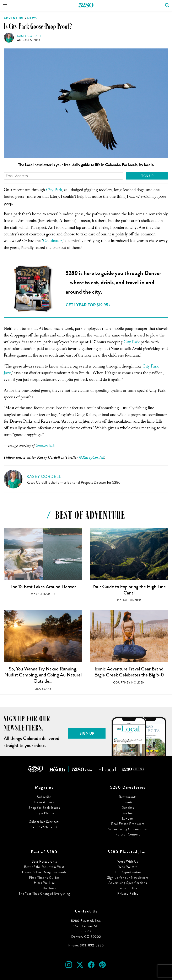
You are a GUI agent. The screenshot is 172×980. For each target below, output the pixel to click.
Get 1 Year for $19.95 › (88, 305)
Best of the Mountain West (44, 867)
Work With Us (128, 861)
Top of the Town (44, 888)
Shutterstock (45, 446)
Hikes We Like (44, 883)
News (32, 18)
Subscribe (44, 797)
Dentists (128, 808)
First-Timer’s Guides (44, 878)
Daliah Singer (129, 600)
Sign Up (147, 176)
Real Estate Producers (128, 824)
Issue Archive (44, 802)
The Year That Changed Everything (44, 894)
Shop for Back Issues (44, 808)
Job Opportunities (128, 872)
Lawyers (128, 818)
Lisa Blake (43, 689)
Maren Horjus (43, 594)
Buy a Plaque (44, 813)
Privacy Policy (128, 894)
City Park (54, 190)
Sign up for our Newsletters (128, 878)
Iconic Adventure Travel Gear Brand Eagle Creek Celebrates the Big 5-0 (129, 672)
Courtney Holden (129, 683)
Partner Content (128, 834)
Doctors (128, 813)
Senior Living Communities (128, 829)
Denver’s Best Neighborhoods (44, 872)
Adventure (14, 18)
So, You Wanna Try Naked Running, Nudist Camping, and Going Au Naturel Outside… (43, 675)
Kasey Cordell (29, 36)
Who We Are (128, 867)
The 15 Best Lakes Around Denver (43, 587)
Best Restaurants (44, 861)
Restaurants (128, 797)
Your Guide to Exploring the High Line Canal (129, 590)
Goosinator (52, 241)
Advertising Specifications (128, 883)
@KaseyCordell (92, 458)
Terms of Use (128, 888)
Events (128, 802)
